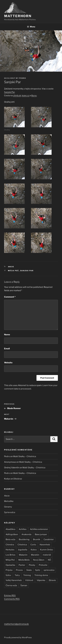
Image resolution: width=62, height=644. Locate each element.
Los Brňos (10, 555)
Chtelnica (22, 545)
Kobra (34, 550)
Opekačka (10, 565)
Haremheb (45, 545)
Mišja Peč (13, 271)
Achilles (23, 529)
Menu (31, 27)
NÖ (49, 560)
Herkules (10, 550)
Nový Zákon (39, 560)
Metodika (9, 501)
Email (7, 349)
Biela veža (10, 539)
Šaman (24, 585)
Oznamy (8, 507)
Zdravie (52, 580)
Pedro (23, 78)
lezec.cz (26, 96)
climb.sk (17, 96)
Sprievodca (10, 512)
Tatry (17, 575)
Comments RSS (12, 599)
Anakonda (26, 534)
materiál (47, 555)
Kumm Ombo (46, 550)
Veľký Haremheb (14, 580)
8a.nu (34, 96)
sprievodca (49, 570)
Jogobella (23, 550)
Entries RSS (10, 596)
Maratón (35, 555)
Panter (22, 565)
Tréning (27, 575)
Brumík (37, 539)
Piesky (32, 565)
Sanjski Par (9, 92)
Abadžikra (10, 529)
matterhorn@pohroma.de (16, 624)
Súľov (8, 575)
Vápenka (41, 580)
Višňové (29, 580)
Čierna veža (11, 585)
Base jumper (41, 534)
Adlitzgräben (12, 534)
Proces (19, 570)
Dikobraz (18, 479)
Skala (29, 570)
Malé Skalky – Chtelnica (25, 456)
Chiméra (10, 545)
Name (7, 335)
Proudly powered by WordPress (18, 637)
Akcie (11, 267)
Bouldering (24, 539)
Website (8, 363)
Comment (10, 297)
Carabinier (49, 539)
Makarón (23, 555)
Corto (33, 545)
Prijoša (9, 570)
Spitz (38, 570)
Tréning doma (41, 575)
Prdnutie (43, 565)
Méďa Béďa (24, 560)
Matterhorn (18, 16)
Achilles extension (39, 529)
